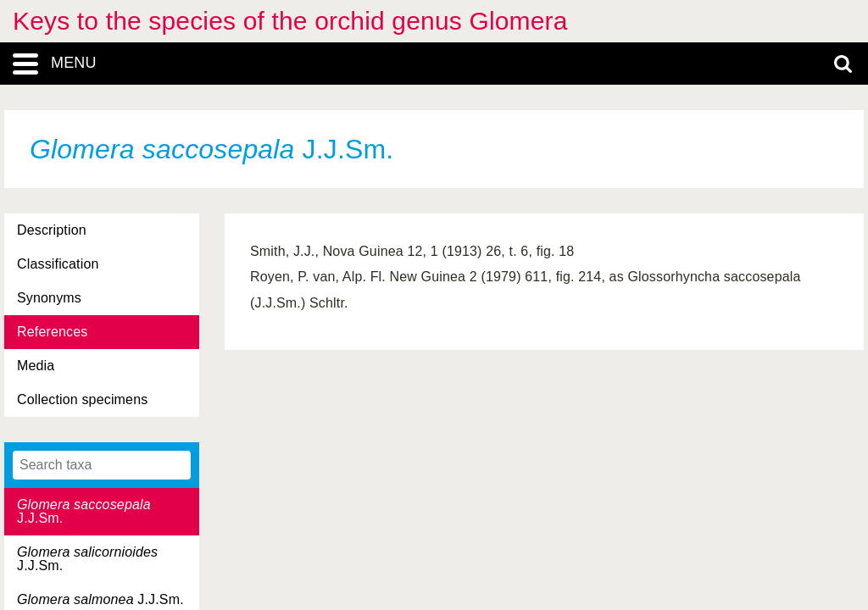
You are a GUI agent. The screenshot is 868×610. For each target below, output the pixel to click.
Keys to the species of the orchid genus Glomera (290, 21)
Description (52, 230)
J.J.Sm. (84, 511)
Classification (58, 264)
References (52, 332)
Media (36, 366)
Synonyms (49, 298)
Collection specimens (82, 399)
